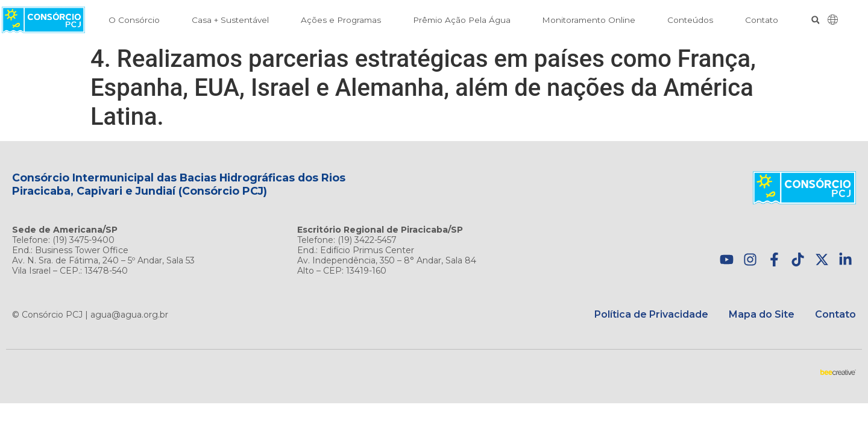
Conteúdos (690, 20)
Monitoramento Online (589, 20)
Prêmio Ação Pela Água (462, 20)
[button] (815, 20)
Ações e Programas (341, 20)
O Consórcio (134, 20)
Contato (762, 20)
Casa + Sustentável (230, 20)
